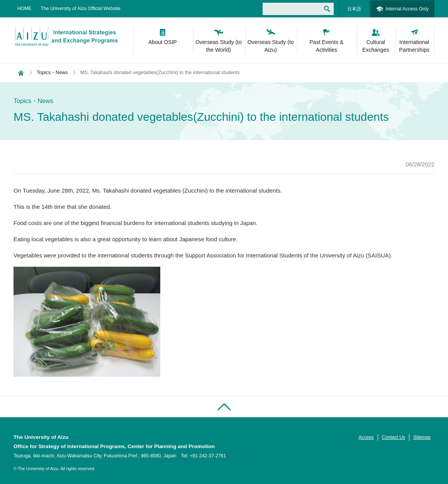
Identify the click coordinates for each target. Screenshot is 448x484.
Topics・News (52, 72)
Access (366, 437)
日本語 (354, 9)
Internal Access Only (407, 9)
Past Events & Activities (327, 46)
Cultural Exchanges (376, 46)
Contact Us (394, 437)
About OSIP (163, 42)
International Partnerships (414, 46)
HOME (25, 8)
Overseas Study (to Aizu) (271, 46)
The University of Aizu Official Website (81, 8)
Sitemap (422, 437)
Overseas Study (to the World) (219, 46)
